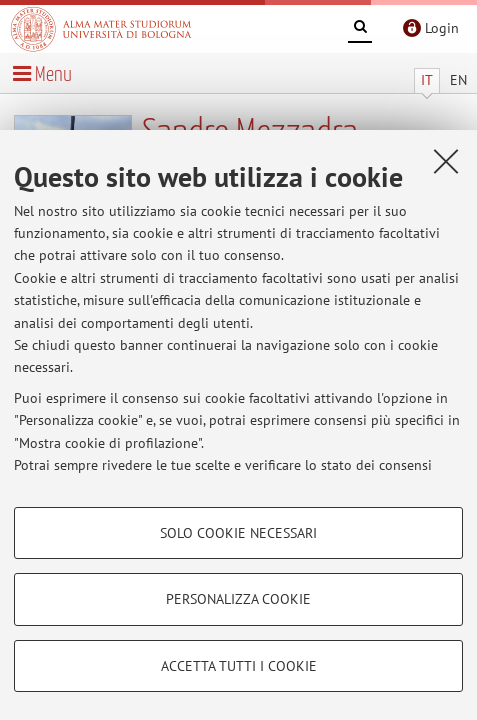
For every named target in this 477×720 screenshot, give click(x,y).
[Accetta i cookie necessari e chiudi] (446, 161)
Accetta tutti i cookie (239, 666)
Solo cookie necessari (238, 533)
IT (427, 80)
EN (458, 80)
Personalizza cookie (238, 599)
